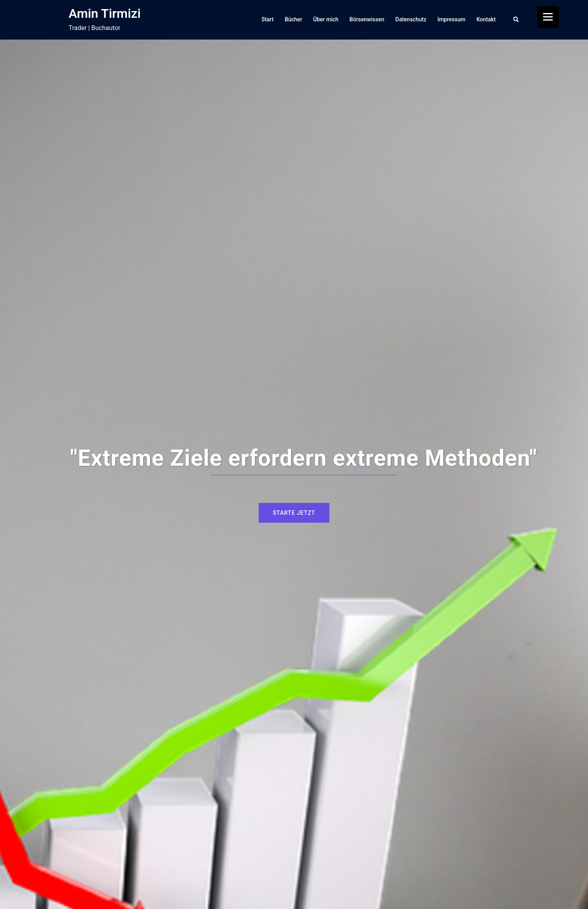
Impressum (451, 19)
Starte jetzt (294, 513)
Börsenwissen (367, 19)
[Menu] (548, 17)
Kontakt (486, 19)
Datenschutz (411, 19)
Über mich (326, 19)
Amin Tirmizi (105, 13)
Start (268, 19)
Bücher (293, 19)
